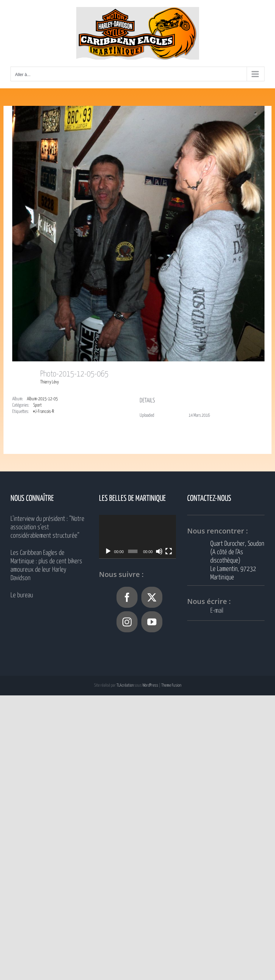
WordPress (150, 685)
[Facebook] (127, 597)
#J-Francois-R (43, 412)
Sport (37, 405)
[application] (138, 537)
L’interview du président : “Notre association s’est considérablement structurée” (47, 527)
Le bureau (22, 595)
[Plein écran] (169, 551)
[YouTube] (152, 622)
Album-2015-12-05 (42, 399)
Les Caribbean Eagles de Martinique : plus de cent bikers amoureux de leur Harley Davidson (46, 566)
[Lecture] (108, 551)
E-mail (217, 611)
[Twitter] (152, 597)
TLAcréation (125, 685)
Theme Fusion (171, 685)
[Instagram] (127, 622)
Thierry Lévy (50, 382)
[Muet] (159, 551)
